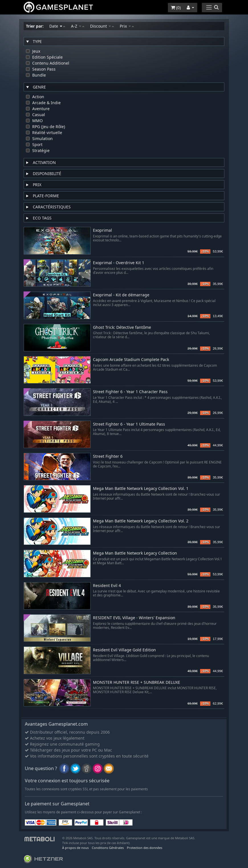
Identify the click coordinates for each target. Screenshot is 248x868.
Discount (102, 26)
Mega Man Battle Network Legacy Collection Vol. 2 (141, 521)
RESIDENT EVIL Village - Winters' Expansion (134, 618)
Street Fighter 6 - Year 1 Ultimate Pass (129, 424)
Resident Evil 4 (107, 586)
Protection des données (145, 848)
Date (57, 26)
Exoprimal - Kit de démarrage (121, 295)
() (176, 8)
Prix (127, 26)
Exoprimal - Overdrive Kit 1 (119, 263)
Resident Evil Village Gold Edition (124, 650)
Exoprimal (102, 230)
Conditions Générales (108, 848)
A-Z (78, 26)
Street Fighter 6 (108, 456)
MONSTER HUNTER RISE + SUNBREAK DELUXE (137, 683)
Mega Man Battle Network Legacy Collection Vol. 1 (141, 489)
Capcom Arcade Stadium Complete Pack (131, 360)
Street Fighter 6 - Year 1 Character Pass (130, 392)
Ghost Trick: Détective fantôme (122, 328)
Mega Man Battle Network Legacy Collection (135, 553)
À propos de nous (75, 848)
